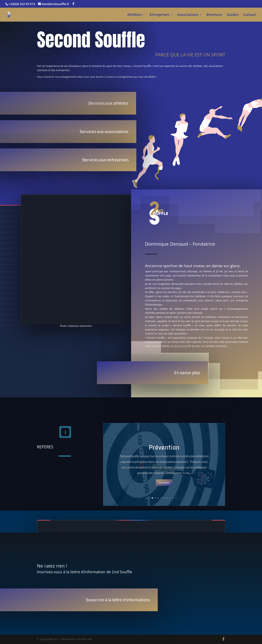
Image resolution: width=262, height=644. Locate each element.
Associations (188, 15)
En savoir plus (187, 373)
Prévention (164, 447)
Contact (250, 15)
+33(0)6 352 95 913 (22, 4)
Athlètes (134, 15)
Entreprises (159, 15)
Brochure (214, 15)
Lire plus (164, 483)
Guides (233, 15)
